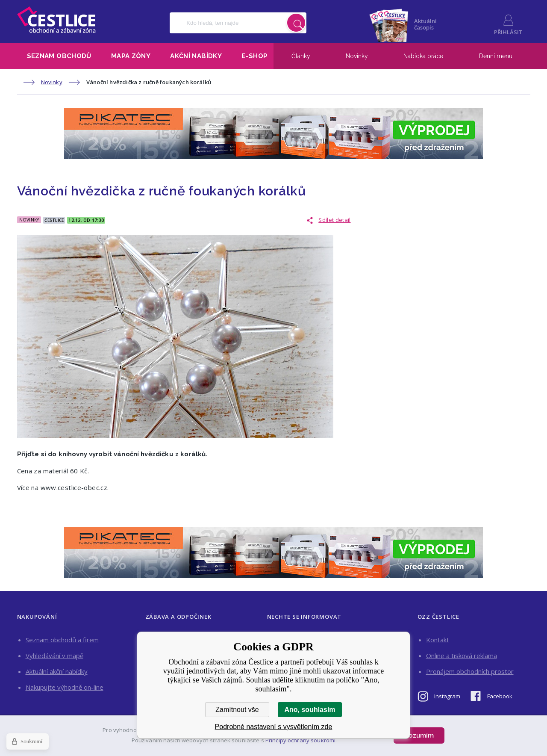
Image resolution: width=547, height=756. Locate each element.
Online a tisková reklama (462, 656)
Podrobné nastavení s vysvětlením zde (274, 727)
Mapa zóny (131, 56)
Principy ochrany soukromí (300, 740)
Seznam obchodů (59, 56)
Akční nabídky (196, 56)
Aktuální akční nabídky (57, 671)
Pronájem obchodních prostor (470, 671)
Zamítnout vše (237, 710)
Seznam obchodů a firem (62, 640)
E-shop (254, 56)
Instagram (447, 696)
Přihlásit (508, 32)
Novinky (357, 56)
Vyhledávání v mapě (54, 656)
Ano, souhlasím (310, 710)
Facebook (500, 696)
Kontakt (438, 640)
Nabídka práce (423, 56)
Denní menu (496, 56)
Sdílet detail (334, 220)
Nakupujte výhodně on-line (65, 687)
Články (301, 56)
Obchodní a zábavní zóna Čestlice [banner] (56, 20)
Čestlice (54, 220)
